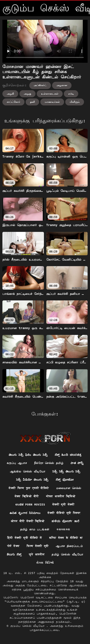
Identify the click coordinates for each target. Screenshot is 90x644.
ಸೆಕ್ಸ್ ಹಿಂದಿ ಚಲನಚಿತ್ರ (68, 455)
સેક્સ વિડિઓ (45, 563)
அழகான (62, 85)
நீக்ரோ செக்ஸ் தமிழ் (49, 463)
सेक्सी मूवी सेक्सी (63, 504)
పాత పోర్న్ (77, 463)
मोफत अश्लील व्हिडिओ (61, 496)
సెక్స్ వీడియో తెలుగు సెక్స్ (32, 480)
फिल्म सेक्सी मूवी (38, 546)
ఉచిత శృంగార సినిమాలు (25, 513)
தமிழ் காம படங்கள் (35, 529)
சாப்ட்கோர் (13, 102)
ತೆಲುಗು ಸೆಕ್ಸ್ (14, 554)
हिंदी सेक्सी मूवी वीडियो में (24, 538)
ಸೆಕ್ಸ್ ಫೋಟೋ (65, 480)
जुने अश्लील (37, 554)
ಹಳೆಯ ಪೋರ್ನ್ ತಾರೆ (65, 521)
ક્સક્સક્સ (63, 529)
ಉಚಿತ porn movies (30, 504)
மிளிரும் (75, 102)
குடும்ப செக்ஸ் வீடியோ (28, 626)
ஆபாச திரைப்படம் (69, 546)
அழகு (27, 94)
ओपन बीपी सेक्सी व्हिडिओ (28, 521)
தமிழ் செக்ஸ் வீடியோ (67, 554)
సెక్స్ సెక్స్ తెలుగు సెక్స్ (66, 471)
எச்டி (71, 94)
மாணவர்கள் (52, 102)
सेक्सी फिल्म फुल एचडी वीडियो (29, 488)
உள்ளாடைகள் (50, 94)
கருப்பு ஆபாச (17, 463)
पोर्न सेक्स (13, 546)
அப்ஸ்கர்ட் (40, 85)
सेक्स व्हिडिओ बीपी (27, 496)
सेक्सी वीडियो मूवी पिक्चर (64, 513)
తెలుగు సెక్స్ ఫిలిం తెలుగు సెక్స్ (28, 455)
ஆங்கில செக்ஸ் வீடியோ (28, 471)
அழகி (10, 94)
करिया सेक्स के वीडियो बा (66, 538)
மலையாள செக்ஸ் (69, 488)
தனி (32, 102)
